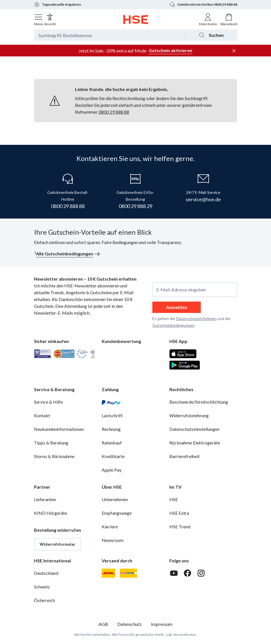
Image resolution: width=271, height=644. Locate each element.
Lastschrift (112, 415)
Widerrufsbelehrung (189, 415)
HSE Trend (180, 527)
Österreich (44, 600)
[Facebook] (187, 573)
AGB (103, 624)
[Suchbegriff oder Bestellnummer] (109, 35)
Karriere (110, 527)
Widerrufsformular (57, 544)
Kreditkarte (113, 456)
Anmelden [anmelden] (177, 307)
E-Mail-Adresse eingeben (181, 290)
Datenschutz (130, 624)
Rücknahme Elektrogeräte (195, 443)
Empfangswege (117, 513)
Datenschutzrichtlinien (196, 318)
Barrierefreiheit (184, 456)
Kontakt (42, 415)
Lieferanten (45, 499)
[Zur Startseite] (135, 20)
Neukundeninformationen (59, 429)
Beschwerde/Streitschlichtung (199, 402)
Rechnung (111, 429)
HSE (174, 499)
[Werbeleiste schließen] (234, 51)
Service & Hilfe (48, 402)
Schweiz (42, 587)
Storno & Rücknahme (54, 456)
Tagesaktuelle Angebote (57, 5)
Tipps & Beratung (51, 443)
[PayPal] (111, 402)
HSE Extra (179, 513)
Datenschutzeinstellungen (194, 429)
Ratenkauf (112, 443)
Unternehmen (115, 499)
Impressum (162, 624)
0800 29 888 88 (114, 112)
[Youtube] (174, 573)
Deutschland (46, 573)
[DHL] (108, 573)
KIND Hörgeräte (51, 513)
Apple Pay (112, 470)
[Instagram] (201, 573)
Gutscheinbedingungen (173, 325)
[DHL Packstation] (128, 573)
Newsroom (113, 540)
